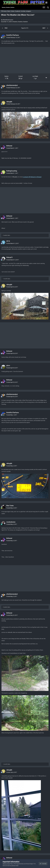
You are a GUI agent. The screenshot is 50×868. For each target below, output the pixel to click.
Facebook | (18, 11)
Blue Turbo (10, 506)
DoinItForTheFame (13, 35)
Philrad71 (10, 257)
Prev (6, 28)
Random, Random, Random (20, 22)
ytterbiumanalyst (12, 85)
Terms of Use (6, 864)
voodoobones (11, 522)
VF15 (8, 241)
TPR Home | (4, 11)
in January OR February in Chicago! (32, 177)
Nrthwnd (9, 146)
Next (44, 28)
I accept (43, 864)
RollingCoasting (12, 171)
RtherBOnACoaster (8, 20)
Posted (13, 37)
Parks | (9, 11)
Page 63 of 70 (25, 28)
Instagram (29, 11)
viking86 (9, 102)
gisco (8, 365)
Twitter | (13, 11)
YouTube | (23, 11)
